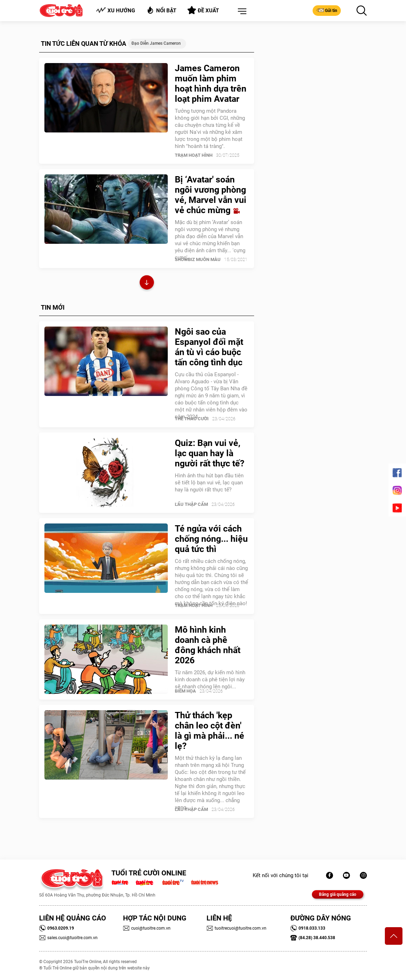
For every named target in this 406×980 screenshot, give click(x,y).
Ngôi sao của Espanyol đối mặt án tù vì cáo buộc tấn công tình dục (209, 347)
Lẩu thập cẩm (191, 504)
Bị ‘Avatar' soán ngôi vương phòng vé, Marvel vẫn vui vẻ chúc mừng (211, 195)
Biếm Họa (185, 691)
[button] (241, 12)
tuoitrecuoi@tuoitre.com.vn (236, 928)
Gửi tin (327, 10)
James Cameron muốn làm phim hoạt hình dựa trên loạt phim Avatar (211, 83)
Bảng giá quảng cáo (338, 894)
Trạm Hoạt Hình (194, 155)
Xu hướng (115, 10)
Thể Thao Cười (192, 419)
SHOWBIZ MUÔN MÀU (198, 259)
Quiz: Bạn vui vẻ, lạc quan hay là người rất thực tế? (210, 453)
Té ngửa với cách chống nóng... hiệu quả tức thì (211, 539)
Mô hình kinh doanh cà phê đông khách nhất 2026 (208, 645)
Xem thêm (147, 283)
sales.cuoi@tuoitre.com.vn (68, 938)
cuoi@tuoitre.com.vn (147, 928)
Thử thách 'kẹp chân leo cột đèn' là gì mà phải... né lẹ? (210, 731)
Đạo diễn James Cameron (156, 43)
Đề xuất (203, 10)
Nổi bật (161, 10)
